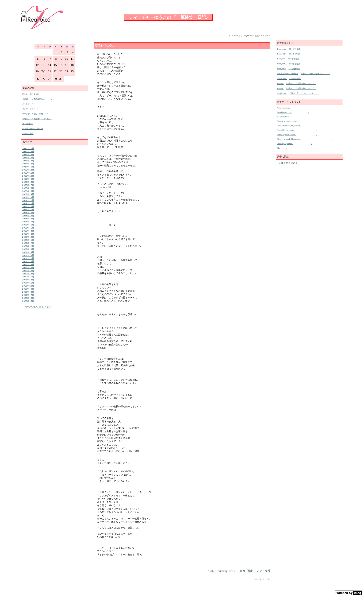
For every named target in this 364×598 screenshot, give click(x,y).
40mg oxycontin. (284, 108)
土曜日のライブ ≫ (263, 36)
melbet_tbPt (282, 79)
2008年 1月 (28, 247)
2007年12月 (28, 250)
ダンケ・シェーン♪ (30, 109)
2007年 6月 (28, 270)
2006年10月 (28, 297)
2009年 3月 (28, 201)
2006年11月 (28, 293)
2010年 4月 (28, 158)
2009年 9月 (28, 181)
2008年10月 (28, 218)
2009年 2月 (28, 204)
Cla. (279, 148)
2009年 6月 (28, 191)
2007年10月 (28, 257)
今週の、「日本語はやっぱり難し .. (37, 119)
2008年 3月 (28, 241)
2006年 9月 (28, 300)
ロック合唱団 (28, 134)
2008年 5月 (28, 234)
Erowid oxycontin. (284, 112)
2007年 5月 (28, 274)
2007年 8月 (28, 264)
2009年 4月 (28, 198)
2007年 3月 (28, 280)
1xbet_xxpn (282, 49)
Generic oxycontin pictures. (288, 121)
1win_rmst (281, 59)
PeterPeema (282, 93)
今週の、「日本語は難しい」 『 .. (37, 99)
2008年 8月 (28, 224)
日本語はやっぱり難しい (33, 129)
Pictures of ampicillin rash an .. (289, 139)
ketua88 (280, 83)
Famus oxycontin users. (286, 135)
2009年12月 (28, 172)
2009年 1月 (28, 208)
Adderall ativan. (284, 117)
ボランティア (28, 104)
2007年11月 (28, 254)
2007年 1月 (28, 287)
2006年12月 (28, 290)
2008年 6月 (28, 231)
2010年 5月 (28, 155)
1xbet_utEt (282, 69)
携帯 (267, 571)
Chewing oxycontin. (285, 144)
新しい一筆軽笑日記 (31, 94)
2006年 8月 (28, 303)
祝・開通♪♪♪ (28, 124)
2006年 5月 (28, 313)
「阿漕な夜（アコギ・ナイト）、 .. (304, 93)
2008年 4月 (28, 237)
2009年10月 (28, 178)
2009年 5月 (28, 195)
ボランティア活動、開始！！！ (35, 114)
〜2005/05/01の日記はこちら (37, 319)
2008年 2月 (28, 244)
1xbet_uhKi (282, 64)
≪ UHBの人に (235, 36)
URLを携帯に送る (288, 163)
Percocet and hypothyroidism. (289, 126)
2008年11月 (28, 214)
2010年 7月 (28, 149)
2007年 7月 (28, 267)
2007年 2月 (28, 283)
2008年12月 (28, 211)
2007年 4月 (28, 277)
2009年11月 (28, 175)
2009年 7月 (28, 188)
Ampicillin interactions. (286, 130)
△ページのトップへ (262, 579)
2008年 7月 (28, 227)
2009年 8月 (28, 185)
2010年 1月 (28, 168)
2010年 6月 (28, 152)
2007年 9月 (28, 260)
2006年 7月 (28, 306)
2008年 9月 (28, 221)
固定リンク (255, 571)
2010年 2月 (28, 165)
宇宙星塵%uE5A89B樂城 (287, 74)
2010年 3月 (28, 162)
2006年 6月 (28, 310)
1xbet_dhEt (282, 54)
